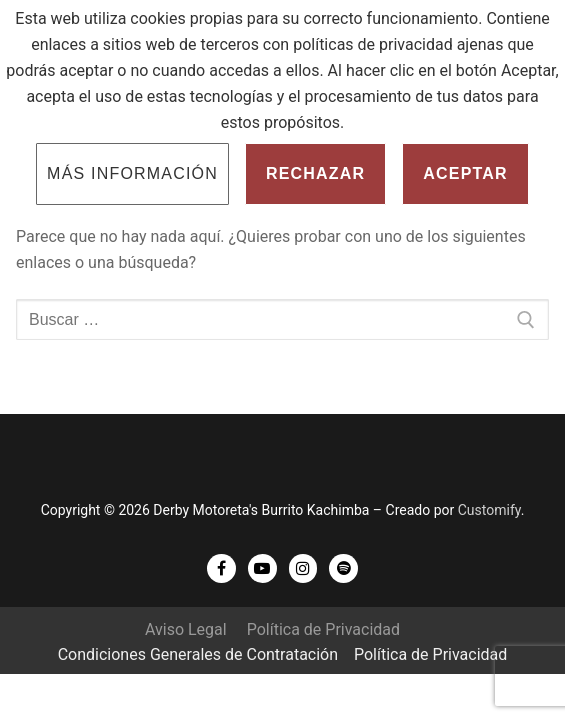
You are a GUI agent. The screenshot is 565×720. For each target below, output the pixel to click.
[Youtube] (262, 568)
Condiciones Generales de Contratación (198, 654)
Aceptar (465, 173)
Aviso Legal (186, 629)
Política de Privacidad (323, 629)
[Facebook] (221, 568)
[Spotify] (343, 568)
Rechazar (315, 173)
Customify (489, 510)
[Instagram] (303, 568)
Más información (132, 173)
